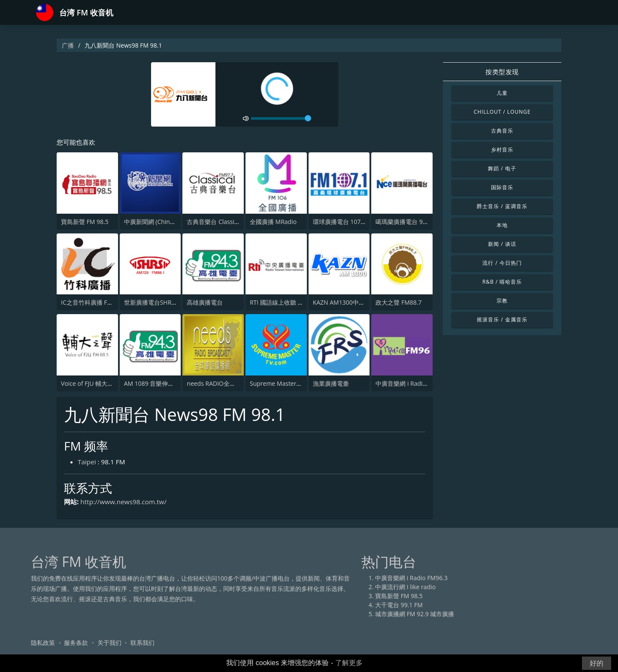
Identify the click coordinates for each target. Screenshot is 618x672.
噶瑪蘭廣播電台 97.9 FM (408, 222)
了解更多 (349, 663)
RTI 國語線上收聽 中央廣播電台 (292, 303)
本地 (502, 225)
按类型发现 (502, 72)
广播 (68, 45)
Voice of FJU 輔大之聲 (90, 384)
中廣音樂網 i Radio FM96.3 (412, 384)
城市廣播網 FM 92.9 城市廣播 (415, 615)
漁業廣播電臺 (331, 384)
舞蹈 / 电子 (502, 168)
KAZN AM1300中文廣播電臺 (351, 303)
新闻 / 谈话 (502, 244)
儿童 (502, 93)
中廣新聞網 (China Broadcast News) (173, 222)
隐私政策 (43, 644)
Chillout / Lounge (502, 112)
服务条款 (76, 644)
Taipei (87, 463)
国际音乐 (502, 187)
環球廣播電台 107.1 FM (344, 222)
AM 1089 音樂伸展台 (152, 384)
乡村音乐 (502, 150)
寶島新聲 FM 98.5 (85, 222)
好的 (597, 663)
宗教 (502, 301)
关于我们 (109, 644)
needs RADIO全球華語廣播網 (226, 384)
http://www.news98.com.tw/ (127, 502)
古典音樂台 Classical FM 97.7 (226, 222)
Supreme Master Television (288, 384)
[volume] (281, 118)
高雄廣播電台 (205, 303)
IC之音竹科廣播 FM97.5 (93, 303)
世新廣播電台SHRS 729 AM (161, 303)
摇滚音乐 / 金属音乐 (502, 319)
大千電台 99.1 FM (399, 606)
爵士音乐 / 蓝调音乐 (502, 206)
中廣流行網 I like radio (405, 588)
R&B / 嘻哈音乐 (502, 282)
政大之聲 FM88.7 (398, 303)
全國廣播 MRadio (273, 222)
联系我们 (142, 644)
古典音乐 (502, 131)
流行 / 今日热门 (502, 263)
